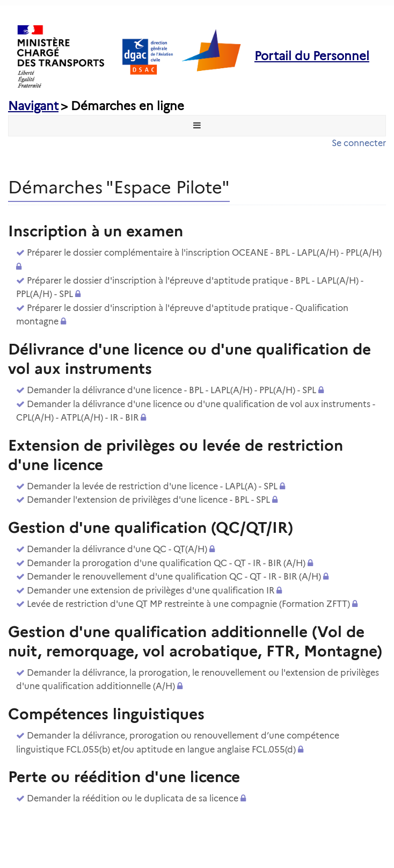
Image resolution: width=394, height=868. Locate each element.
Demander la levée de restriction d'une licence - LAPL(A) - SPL (152, 486)
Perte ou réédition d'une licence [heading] (124, 777)
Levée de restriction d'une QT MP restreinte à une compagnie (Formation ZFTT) (188, 604)
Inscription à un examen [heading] (96, 231)
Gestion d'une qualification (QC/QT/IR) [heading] (151, 527)
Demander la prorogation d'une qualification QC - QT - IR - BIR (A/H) (166, 563)
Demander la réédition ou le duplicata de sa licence (133, 798)
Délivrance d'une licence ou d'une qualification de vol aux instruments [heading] (189, 359)
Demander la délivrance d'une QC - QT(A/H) (117, 549)
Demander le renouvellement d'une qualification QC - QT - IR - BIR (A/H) (174, 577)
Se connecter (359, 143)
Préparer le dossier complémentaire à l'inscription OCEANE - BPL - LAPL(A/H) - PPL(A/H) (204, 253)
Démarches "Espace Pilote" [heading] (119, 187)
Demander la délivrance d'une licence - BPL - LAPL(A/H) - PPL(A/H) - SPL (172, 390)
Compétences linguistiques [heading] (106, 714)
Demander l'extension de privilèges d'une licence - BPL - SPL (148, 500)
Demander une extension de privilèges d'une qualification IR (151, 591)
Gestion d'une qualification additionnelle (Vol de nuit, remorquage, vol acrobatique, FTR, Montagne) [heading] (195, 641)
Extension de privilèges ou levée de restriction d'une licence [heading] (176, 455)
